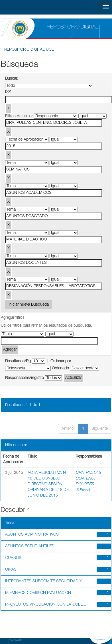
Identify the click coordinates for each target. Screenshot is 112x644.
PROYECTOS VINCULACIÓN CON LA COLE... (46, 605)
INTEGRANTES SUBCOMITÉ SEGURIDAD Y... (45, 581)
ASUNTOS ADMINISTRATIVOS (32, 535)
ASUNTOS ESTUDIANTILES (30, 546)
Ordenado (60, 369)
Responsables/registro (25, 378)
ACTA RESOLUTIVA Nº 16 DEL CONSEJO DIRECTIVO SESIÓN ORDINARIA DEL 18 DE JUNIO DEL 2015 (48, 484)
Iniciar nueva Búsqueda (29, 305)
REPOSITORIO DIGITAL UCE (29, 50)
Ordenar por (61, 361)
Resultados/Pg (18, 361)
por (8, 92)
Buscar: (12, 79)
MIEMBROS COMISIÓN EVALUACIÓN (38, 593)
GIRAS (11, 570)
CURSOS (13, 558)
